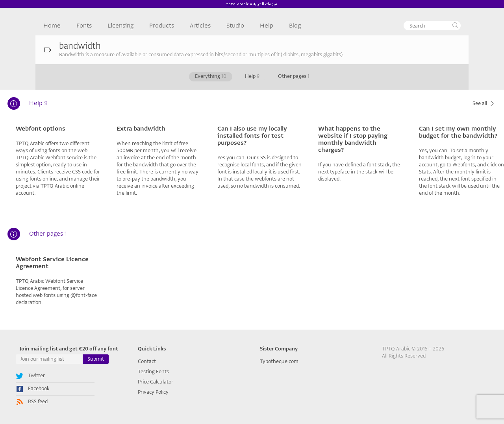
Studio (235, 26)
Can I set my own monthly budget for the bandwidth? (458, 132)
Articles (200, 26)
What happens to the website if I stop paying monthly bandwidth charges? (353, 139)
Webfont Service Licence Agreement (52, 263)
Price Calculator (156, 382)
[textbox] (432, 26)
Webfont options (41, 129)
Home (52, 26)
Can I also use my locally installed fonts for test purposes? (252, 136)
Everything (211, 76)
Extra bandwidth (141, 129)
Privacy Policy (153, 392)
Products (162, 26)
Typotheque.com (279, 361)
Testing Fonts (153, 371)
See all (484, 103)
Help (267, 26)
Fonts (84, 26)
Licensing (120, 26)
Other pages (294, 76)
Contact (147, 361)
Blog (295, 26)
